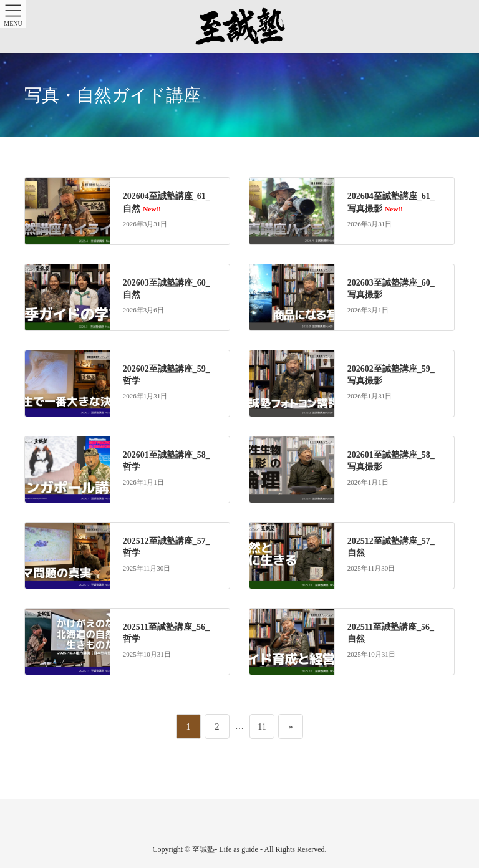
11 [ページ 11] (261, 723)
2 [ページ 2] (219, 723)
